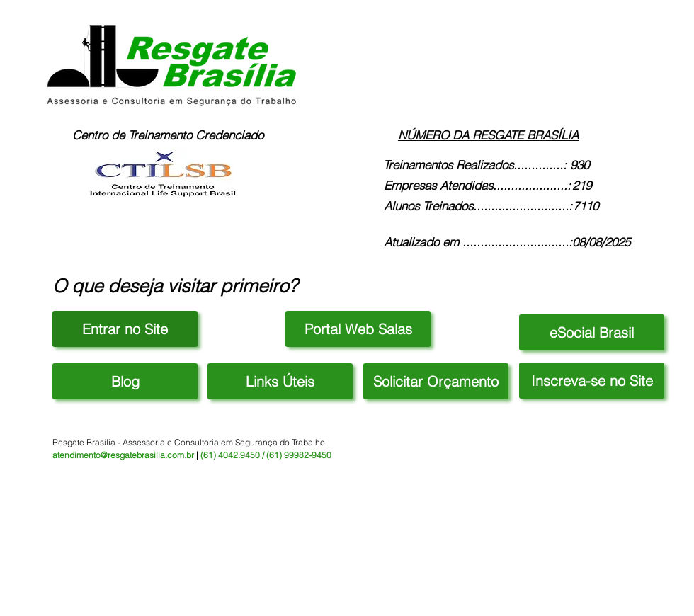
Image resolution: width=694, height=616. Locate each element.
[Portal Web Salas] (358, 329)
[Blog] (125, 381)
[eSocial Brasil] (592, 332)
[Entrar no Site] (125, 329)
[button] (280, 381)
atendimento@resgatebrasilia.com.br (123, 455)
